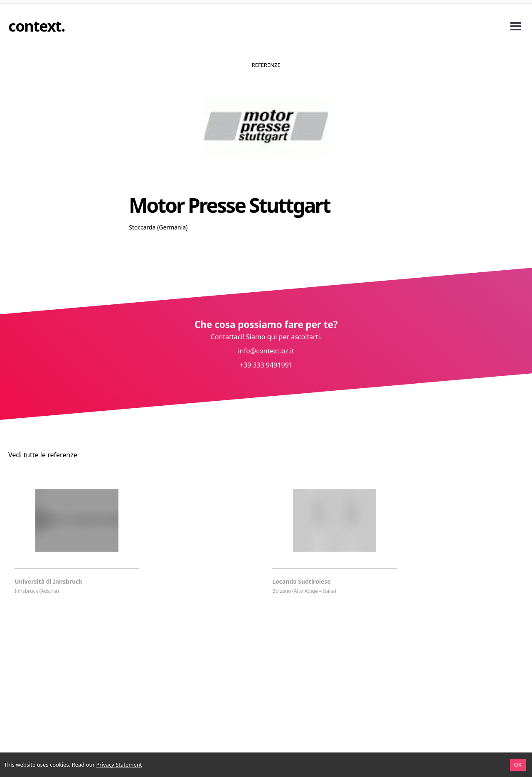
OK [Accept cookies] (518, 765)
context (35, 26)
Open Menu (516, 26)
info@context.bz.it (266, 351)
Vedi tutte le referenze (43, 455)
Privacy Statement (119, 765)
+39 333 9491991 (266, 365)
